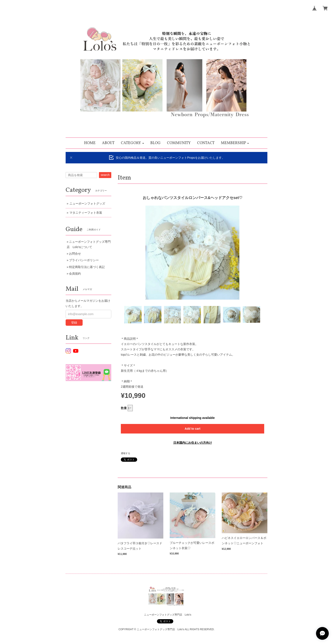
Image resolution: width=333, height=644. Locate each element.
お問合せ (75, 254)
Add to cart (193, 429)
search (105, 175)
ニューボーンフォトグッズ (87, 203)
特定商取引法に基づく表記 (87, 267)
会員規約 (75, 274)
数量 (124, 408)
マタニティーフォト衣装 (86, 213)
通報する (126, 453)
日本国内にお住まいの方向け (193, 443)
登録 (74, 323)
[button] (132, 143)
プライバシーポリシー (84, 260)
